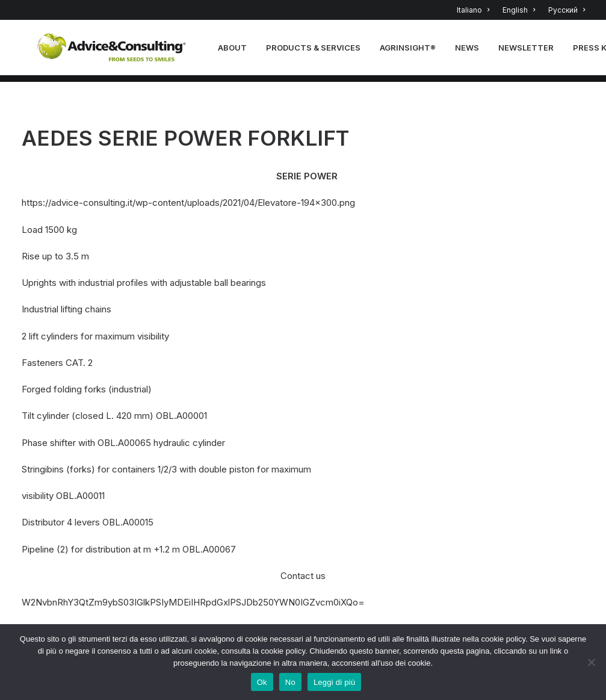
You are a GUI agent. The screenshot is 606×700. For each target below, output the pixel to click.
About (236, 51)
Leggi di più (335, 682)
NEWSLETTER (530, 51)
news (471, 51)
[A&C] (114, 51)
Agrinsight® (411, 51)
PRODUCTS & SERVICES (317, 51)
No (290, 682)
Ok (262, 682)
